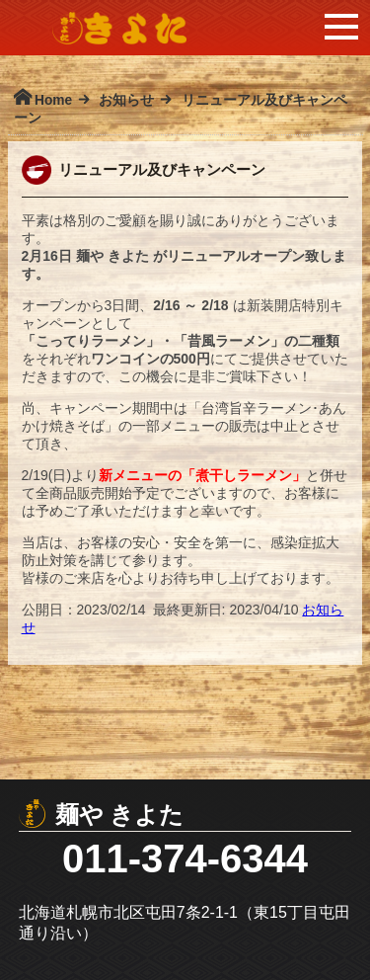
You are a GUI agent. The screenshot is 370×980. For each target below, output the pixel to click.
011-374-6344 (185, 858)
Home (53, 100)
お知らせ (126, 100)
